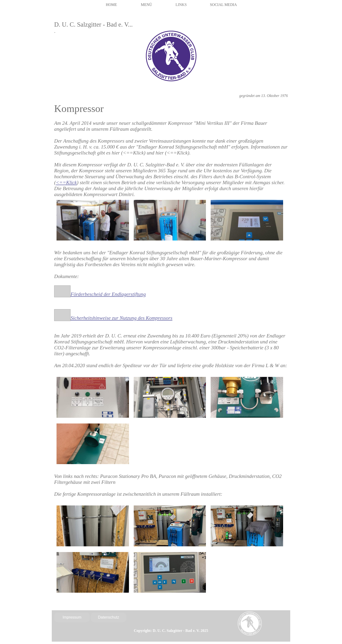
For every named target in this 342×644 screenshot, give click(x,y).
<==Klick (66, 183)
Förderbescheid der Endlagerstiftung (108, 294)
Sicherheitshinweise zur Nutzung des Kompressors (121, 318)
